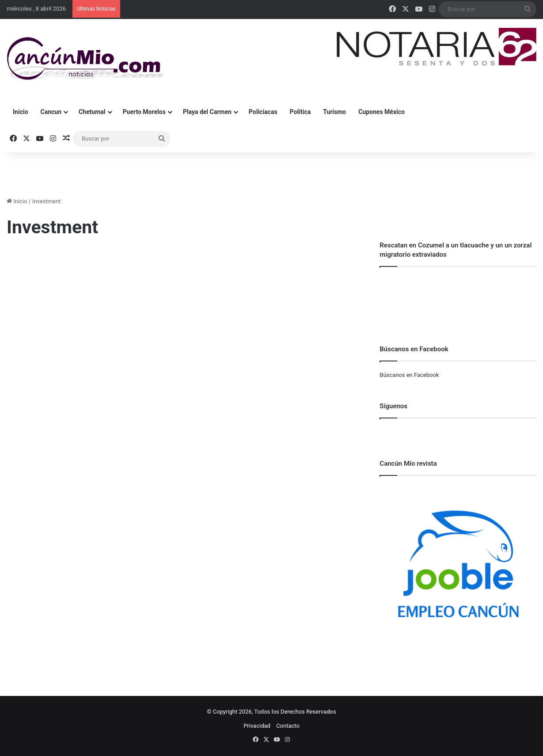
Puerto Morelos (144, 112)
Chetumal (92, 112)
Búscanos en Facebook (409, 375)
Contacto (288, 726)
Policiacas (263, 112)
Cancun (51, 112)
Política (300, 112)
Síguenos (393, 406)
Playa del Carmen (207, 112)
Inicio (21, 112)
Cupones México (382, 112)
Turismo (334, 112)
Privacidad (257, 726)
